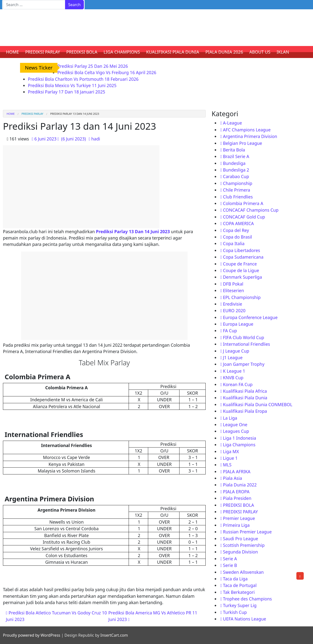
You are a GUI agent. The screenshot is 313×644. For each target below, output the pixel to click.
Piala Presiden (237, 498)
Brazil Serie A (236, 156)
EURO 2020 (234, 310)
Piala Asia (233, 478)
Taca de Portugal (240, 585)
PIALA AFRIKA (237, 471)
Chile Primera (237, 190)
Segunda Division (240, 552)
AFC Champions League (247, 130)
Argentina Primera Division (250, 136)
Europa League (238, 324)
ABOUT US (260, 52)
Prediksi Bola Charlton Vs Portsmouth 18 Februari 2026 (83, 79)
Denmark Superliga (243, 277)
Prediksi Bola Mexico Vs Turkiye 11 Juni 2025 (72, 85)
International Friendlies (247, 344)
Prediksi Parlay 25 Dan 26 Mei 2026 (93, 66)
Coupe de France (240, 264)
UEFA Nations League (245, 619)
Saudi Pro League (241, 539)
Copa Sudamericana (243, 257)
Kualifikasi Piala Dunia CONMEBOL (258, 404)
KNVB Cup (233, 378)
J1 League (233, 357)
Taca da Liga (235, 579)
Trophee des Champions (247, 599)
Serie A (230, 559)
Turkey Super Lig (240, 605)
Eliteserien (234, 290)
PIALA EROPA (236, 492)
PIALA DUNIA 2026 (224, 52)
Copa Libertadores (242, 250)
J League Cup (236, 351)
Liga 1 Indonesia (240, 438)
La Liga (230, 418)
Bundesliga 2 (236, 170)
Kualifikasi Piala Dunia (245, 398)
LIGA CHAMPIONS (122, 52)
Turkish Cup (235, 612)
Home (11, 114)
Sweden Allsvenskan (243, 572)
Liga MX (231, 451)
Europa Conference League (250, 317)
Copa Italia (234, 243)
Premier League (239, 518)
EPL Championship (242, 297)
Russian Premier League (247, 532)
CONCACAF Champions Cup (251, 210)
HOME (13, 52)
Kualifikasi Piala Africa (245, 391)
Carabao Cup (236, 176)
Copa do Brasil (238, 237)
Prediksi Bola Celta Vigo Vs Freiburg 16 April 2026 (107, 72)
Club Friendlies (238, 197)
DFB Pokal (233, 284)
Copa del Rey (236, 230)
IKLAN (283, 52)
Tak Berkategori (239, 592)
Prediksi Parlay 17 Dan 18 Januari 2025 (67, 92)
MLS (227, 465)
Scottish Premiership (244, 545)
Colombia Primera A (243, 203)
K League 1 (234, 371)
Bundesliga (234, 163)
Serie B (230, 565)
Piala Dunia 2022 (240, 485)
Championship (238, 183)
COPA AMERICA (238, 223)
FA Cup (230, 331)
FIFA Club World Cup (244, 337)
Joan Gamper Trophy (244, 364)
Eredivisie (233, 304)
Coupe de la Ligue (241, 270)
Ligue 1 (230, 458)
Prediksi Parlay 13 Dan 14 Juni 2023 (133, 231)
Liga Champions (239, 445)
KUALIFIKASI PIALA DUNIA (173, 52)
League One (235, 425)
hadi (96, 139)
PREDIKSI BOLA (82, 52)
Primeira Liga (236, 525)
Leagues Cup (236, 431)
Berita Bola (234, 150)
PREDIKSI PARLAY (43, 52)
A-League (233, 123)
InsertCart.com (114, 635)
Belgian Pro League (243, 143)
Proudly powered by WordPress (32, 635)
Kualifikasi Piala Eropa (245, 411)
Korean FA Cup (238, 384)
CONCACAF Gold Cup (244, 217)
